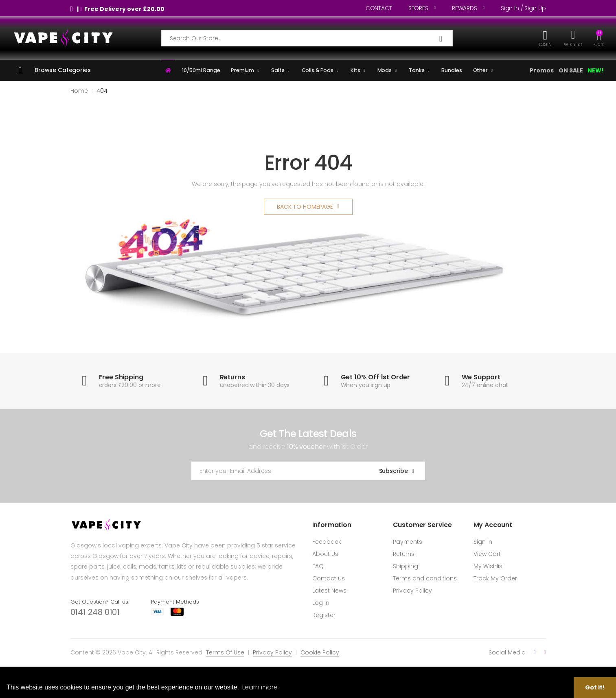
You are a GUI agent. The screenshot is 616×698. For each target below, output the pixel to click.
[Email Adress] (278, 471)
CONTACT (379, 8)
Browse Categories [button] (63, 70)
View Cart (487, 554)
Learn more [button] (260, 687)
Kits (355, 70)
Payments (408, 542)
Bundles (452, 70)
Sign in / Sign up (523, 8)
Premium (242, 70)
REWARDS (465, 8)
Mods (385, 70)
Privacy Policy (412, 591)
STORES (418, 8)
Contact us (329, 578)
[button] (599, 38)
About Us (325, 554)
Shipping (406, 566)
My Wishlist (489, 566)
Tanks (417, 70)
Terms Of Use (225, 652)
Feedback (327, 542)
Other (480, 70)
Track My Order (495, 578)
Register (324, 615)
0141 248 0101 (95, 612)
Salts (278, 70)
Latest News (329, 591)
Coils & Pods (318, 70)
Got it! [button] (595, 687)
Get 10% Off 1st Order (376, 377)
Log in (321, 603)
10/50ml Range (201, 70)
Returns (404, 554)
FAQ (318, 566)
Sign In (483, 542)
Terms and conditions (425, 578)
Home (79, 91)
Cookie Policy (320, 652)
